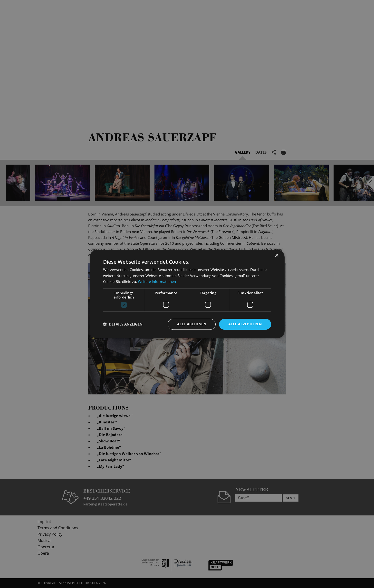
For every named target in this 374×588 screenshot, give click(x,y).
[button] (123, 324)
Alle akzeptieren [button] (245, 324)
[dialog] (187, 294)
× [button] (277, 256)
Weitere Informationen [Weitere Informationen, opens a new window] (157, 282)
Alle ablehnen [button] (192, 324)
